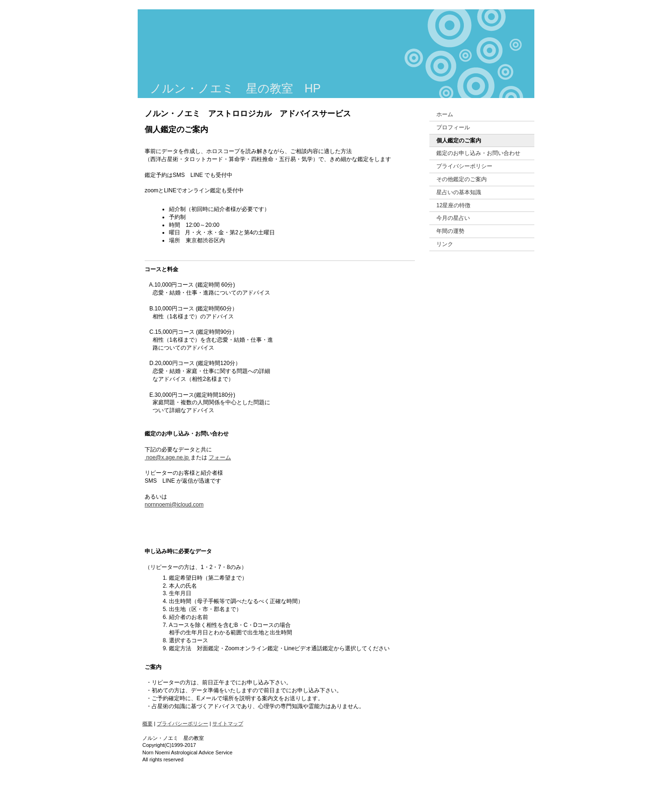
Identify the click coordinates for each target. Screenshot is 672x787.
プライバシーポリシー (182, 724)
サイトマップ (228, 724)
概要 (147, 724)
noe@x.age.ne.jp (168, 457)
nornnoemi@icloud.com (174, 505)
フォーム (220, 457)
